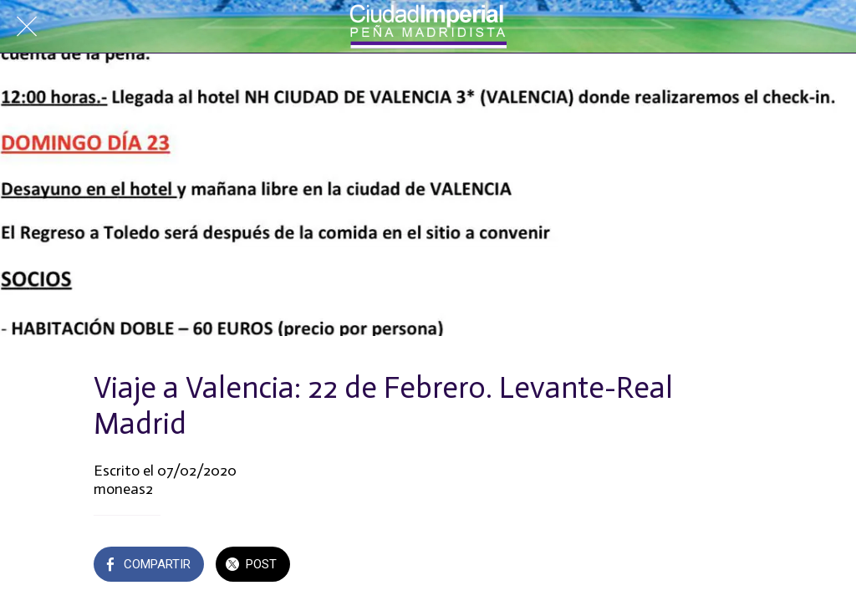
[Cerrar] (27, 27)
